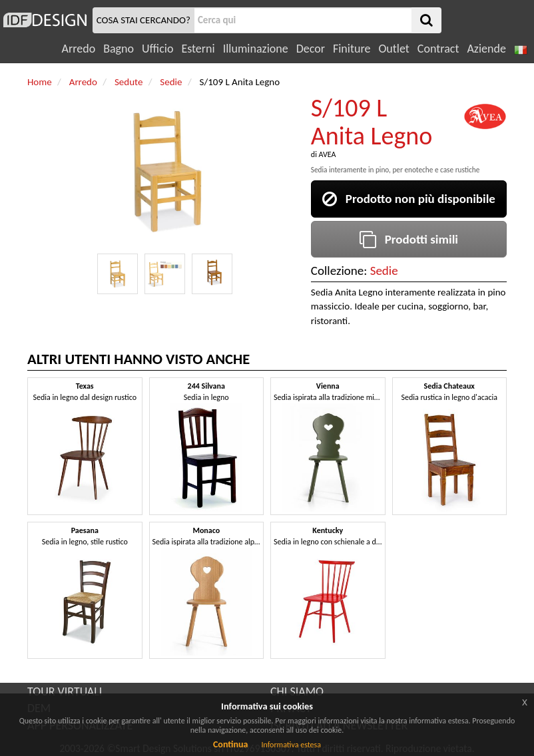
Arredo (79, 49)
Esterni (198, 49)
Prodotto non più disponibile (409, 199)
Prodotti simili (409, 239)
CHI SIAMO (297, 691)
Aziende (486, 49)
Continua (230, 744)
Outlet (394, 49)
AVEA (328, 154)
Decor (311, 49)
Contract (438, 49)
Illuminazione (256, 49)
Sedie (384, 271)
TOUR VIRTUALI (65, 691)
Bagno (119, 49)
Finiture (352, 49)
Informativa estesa (291, 745)
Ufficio (157, 49)
